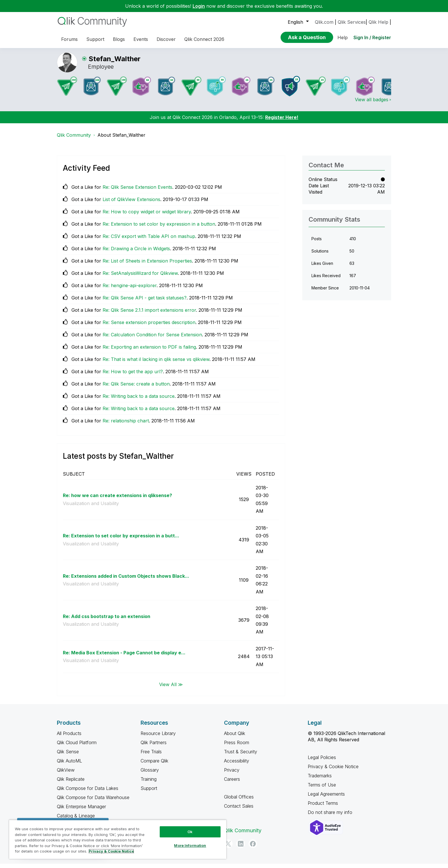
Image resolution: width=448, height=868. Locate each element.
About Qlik (235, 738)
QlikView (66, 774)
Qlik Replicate (71, 783)
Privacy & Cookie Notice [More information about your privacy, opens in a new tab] (111, 851)
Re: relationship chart (126, 425)
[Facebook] (253, 848)
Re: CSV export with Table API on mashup (149, 241)
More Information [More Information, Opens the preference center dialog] (190, 845)
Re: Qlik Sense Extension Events (137, 191)
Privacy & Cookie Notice (333, 771)
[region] (118, 839)
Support (149, 792)
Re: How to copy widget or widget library (147, 216)
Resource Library (158, 738)
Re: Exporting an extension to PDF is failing (149, 351)
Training (149, 783)
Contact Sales (239, 810)
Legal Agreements (326, 798)
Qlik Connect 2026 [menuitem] (204, 39)
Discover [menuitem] (166, 39)
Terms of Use (322, 789)
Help (343, 37)
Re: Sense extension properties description (149, 327)
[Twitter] (228, 848)
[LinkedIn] (241, 848)
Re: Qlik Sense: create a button (136, 388)
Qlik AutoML (69, 765)
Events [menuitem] (141, 39)
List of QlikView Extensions (131, 204)
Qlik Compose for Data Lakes (88, 792)
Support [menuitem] (95, 39)
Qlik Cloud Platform (77, 747)
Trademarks (320, 780)
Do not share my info (331, 817)
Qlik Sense (68, 756)
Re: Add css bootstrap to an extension (107, 621)
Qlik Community (74, 139)
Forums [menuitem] (69, 39)
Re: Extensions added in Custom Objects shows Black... (126, 580)
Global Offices (239, 801)
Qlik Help (378, 22)
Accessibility (237, 765)
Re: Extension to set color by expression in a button (159, 228)
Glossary (150, 774)
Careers (232, 783)
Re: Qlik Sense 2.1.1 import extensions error (149, 314)
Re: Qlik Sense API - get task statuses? (145, 302)
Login (199, 6)
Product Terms (323, 807)
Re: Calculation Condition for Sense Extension (152, 339)
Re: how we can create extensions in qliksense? (117, 500)
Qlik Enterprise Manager (81, 811)
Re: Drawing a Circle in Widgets (136, 253)
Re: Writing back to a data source (139, 400)
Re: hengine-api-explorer (130, 290)
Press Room (237, 747)
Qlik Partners (154, 747)
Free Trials (151, 756)
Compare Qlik (154, 765)
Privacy (232, 774)
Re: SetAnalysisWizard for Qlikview (140, 277)
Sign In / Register (372, 37)
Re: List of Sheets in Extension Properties (147, 265)
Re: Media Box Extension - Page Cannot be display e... (124, 657)
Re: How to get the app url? (133, 376)
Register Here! (282, 122)
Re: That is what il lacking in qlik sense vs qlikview (156, 364)
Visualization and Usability (91, 508)
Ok (190, 832)
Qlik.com (324, 22)
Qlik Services (352, 22)
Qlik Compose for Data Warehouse (93, 802)
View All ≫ (171, 688)
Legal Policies (322, 762)
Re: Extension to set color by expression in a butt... (121, 540)
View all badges (372, 104)
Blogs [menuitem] (119, 39)
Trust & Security (241, 756)
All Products (69, 738)
